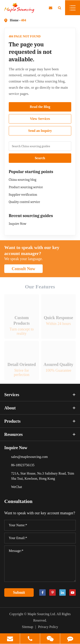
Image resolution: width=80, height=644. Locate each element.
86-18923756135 (23, 465)
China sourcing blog (23, 180)
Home (14, 20)
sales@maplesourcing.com (29, 457)
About (40, 408)
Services (40, 395)
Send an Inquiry (40, 131)
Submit (19, 593)
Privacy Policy (48, 627)
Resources (40, 434)
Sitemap (28, 627)
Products (40, 421)
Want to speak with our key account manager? (32, 252)
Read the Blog (40, 107)
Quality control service (24, 202)
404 (23, 20)
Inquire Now (17, 224)
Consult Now (24, 270)
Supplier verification (23, 195)
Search (40, 158)
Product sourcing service (26, 187)
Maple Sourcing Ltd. (42, 614)
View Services (40, 119)
